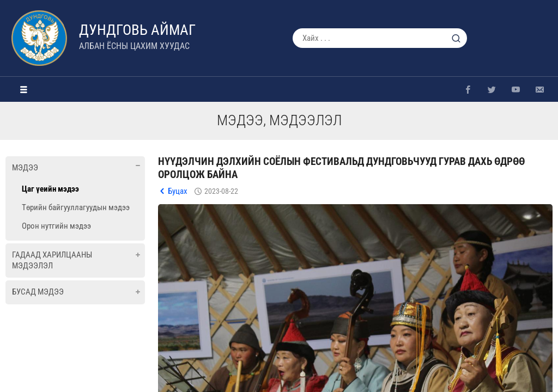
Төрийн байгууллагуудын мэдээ (76, 207)
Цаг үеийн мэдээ (50, 189)
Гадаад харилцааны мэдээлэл (52, 260)
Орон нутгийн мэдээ (56, 226)
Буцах (178, 191)
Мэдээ (25, 168)
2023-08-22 (221, 191)
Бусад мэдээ (38, 292)
